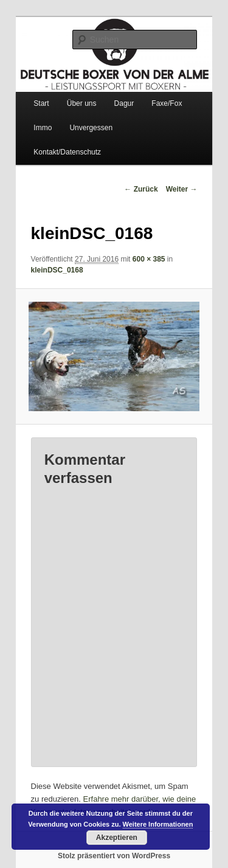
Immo (43, 128)
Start (41, 103)
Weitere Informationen (158, 824)
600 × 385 (149, 259)
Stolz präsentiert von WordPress (114, 856)
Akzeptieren (117, 838)
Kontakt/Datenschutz (67, 152)
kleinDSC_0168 (57, 270)
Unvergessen (91, 128)
